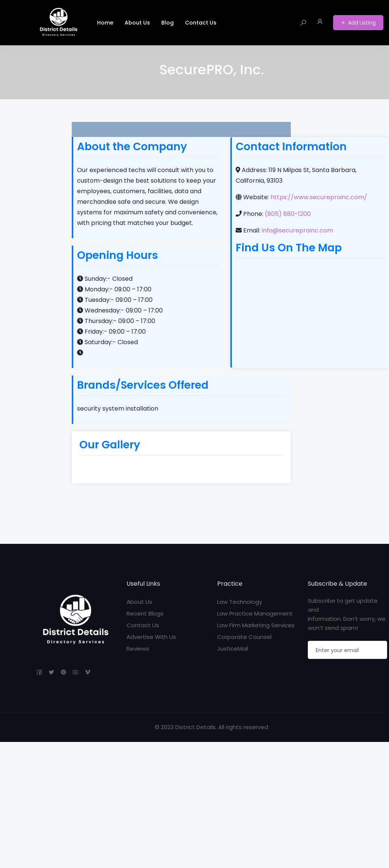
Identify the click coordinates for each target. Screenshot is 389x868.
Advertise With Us (151, 637)
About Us (137, 23)
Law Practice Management (255, 613)
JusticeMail (233, 649)
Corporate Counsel (244, 637)
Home (105, 23)
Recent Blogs (145, 613)
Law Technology (240, 602)
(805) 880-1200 (288, 214)
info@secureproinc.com (297, 230)
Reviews (138, 649)
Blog (167, 23)
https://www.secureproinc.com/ (319, 197)
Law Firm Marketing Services (256, 625)
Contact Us (201, 23)
